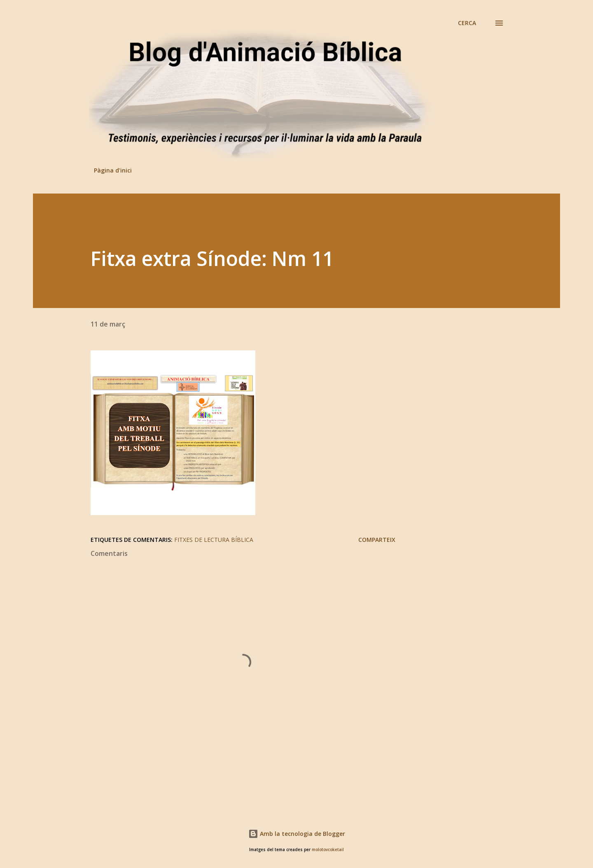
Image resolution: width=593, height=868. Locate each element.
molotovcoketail (328, 850)
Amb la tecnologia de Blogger (297, 834)
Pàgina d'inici (113, 170)
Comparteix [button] (377, 540)
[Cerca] (467, 23)
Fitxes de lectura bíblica (214, 540)
